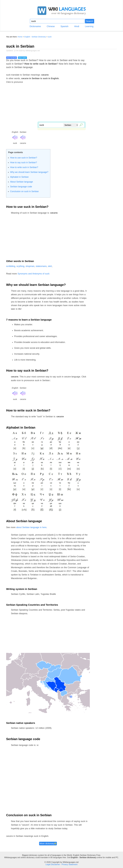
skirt (50, 266)
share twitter (22, 58)
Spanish (64, 26)
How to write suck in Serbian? (24, 167)
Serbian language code (21, 187)
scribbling (11, 266)
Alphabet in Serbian (19, 177)
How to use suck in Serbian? (24, 158)
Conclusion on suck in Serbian (24, 191)
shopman (30, 266)
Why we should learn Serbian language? (29, 172)
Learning (89, 26)
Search (90, 21)
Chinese (51, 26)
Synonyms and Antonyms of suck (33, 274)
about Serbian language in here (31, 527)
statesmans (41, 266)
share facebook (12, 58)
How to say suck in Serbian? (24, 162)
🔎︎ (80, 124)
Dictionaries (35, 26)
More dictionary (48, 844)
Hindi (77, 26)
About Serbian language (22, 182)
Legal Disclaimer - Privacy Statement (62, 864)
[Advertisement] (61, 105)
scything (20, 266)
